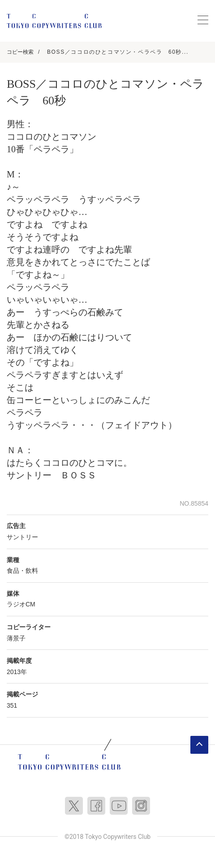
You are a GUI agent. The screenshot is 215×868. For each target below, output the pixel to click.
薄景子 (16, 638)
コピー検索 (20, 52)
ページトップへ (199, 745)
